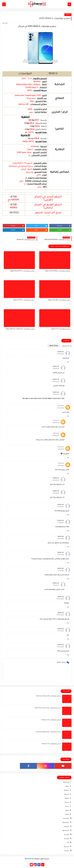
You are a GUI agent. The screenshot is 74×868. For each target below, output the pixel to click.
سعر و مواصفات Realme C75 (51, 744)
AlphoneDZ (28, 859)
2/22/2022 (61, 449)
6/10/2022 (61, 555)
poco (67, 807)
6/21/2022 (61, 571)
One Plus (66, 819)
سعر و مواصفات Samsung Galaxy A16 (48, 696)
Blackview (66, 823)
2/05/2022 (61, 408)
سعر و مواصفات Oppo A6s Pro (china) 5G (20, 329)
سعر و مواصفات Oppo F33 (61, 329)
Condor (66, 851)
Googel (67, 835)
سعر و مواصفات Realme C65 (51, 720)
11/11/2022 (61, 631)
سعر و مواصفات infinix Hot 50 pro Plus (48, 708)
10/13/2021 (61, 354)
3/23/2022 (61, 466)
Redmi (67, 799)
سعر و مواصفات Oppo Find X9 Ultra (58, 271)
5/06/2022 (56, 382)
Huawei (67, 827)
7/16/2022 (56, 585)
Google (67, 839)
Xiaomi (67, 795)
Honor (67, 803)
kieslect (66, 847)
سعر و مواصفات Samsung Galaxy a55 (48, 732)
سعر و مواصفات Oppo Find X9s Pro (22, 271)
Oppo (68, 15)
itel (68, 843)
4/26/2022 (56, 369)
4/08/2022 (56, 436)
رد (68, 362)
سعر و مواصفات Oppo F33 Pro (24, 300)
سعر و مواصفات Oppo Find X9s (59, 300)
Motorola (66, 831)
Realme (66, 791)
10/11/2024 (60, 647)
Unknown (61, 406)
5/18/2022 (56, 395)
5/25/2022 (61, 539)
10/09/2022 (60, 615)
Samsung (66, 783)
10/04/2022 (60, 599)
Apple (67, 811)
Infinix (67, 815)
